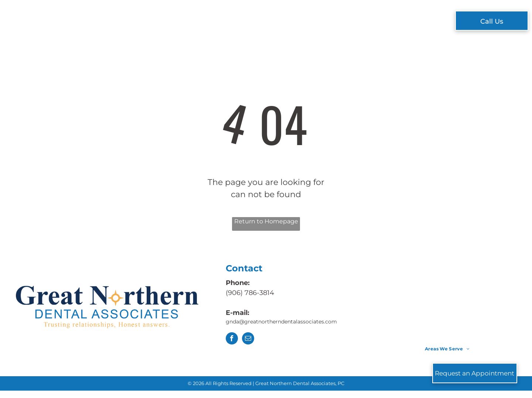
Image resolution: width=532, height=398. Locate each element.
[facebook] (232, 339)
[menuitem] (158, 22)
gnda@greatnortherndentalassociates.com (282, 322)
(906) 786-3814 (250, 293)
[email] (248, 339)
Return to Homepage (266, 221)
